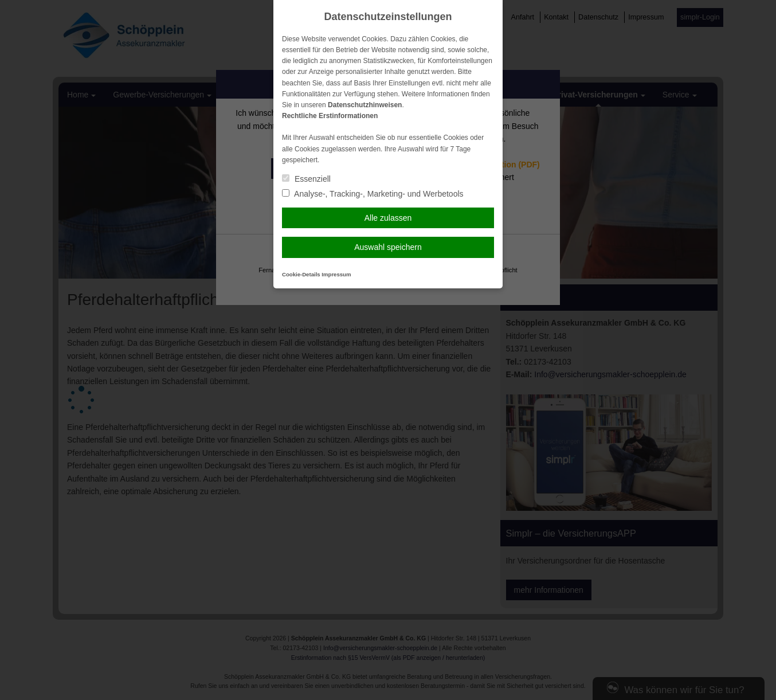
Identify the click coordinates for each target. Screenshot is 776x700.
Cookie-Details (301, 274)
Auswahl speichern (388, 247)
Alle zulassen (388, 218)
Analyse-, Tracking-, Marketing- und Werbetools (373, 194)
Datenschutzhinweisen (365, 105)
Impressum (336, 274)
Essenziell (306, 179)
